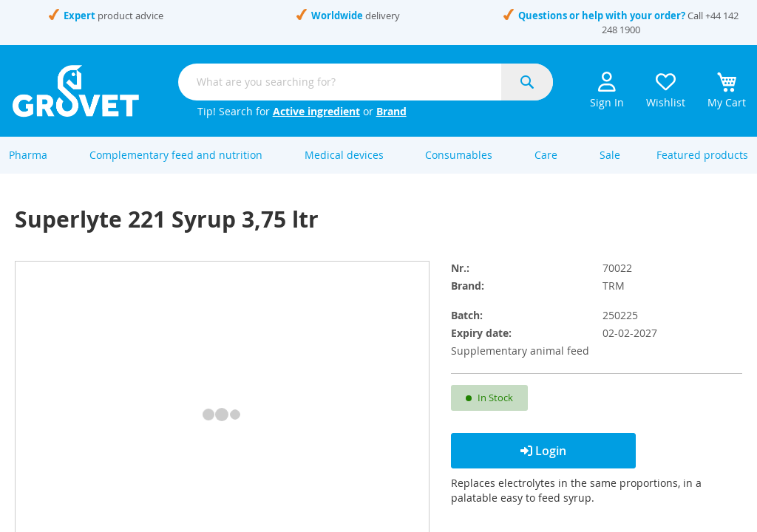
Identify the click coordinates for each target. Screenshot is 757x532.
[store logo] (76, 91)
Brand (391, 111)
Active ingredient (316, 111)
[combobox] (366, 82)
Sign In (607, 91)
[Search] (527, 82)
